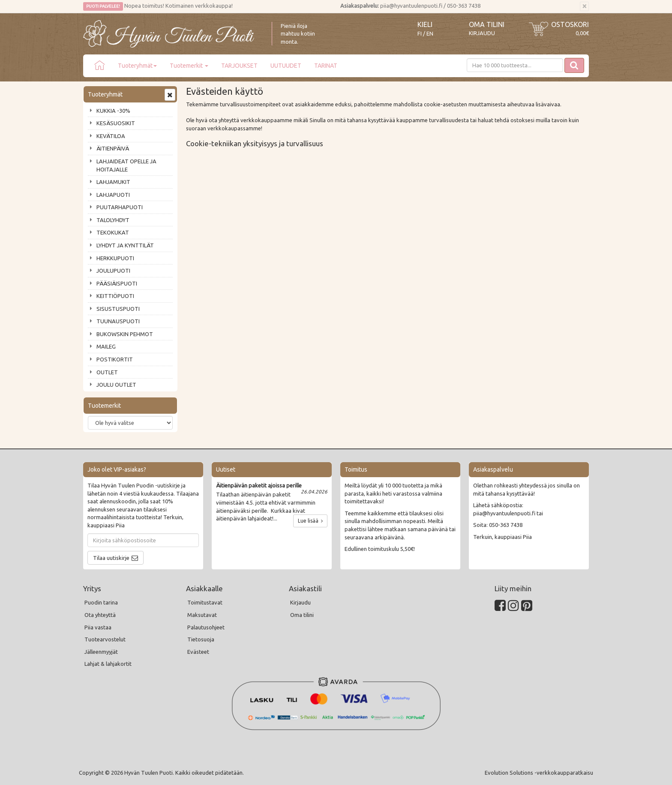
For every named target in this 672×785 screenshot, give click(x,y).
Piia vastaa (98, 627)
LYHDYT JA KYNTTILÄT (125, 245)
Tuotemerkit (189, 66)
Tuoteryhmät (137, 66)
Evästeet (198, 652)
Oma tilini (487, 24)
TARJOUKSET (239, 66)
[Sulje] (584, 6)
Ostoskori (570, 24)
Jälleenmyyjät (101, 652)
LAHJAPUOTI (113, 195)
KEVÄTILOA (111, 136)
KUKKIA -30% (113, 111)
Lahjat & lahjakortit (108, 664)
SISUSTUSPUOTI (118, 309)
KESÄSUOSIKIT (116, 123)
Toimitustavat (205, 602)
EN (430, 34)
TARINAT (326, 66)
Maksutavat (202, 615)
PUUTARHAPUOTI (120, 207)
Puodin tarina (101, 602)
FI (420, 34)
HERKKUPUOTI (115, 258)
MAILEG (106, 346)
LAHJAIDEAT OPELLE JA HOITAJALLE (126, 165)
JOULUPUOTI (113, 271)
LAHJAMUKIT (113, 182)
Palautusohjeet (206, 627)
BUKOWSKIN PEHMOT (125, 334)
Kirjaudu (482, 33)
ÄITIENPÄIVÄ (113, 148)
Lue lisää (310, 521)
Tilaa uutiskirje (111, 558)
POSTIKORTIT (115, 359)
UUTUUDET (286, 66)
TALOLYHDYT (113, 220)
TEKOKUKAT (113, 232)
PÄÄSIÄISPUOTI (117, 283)
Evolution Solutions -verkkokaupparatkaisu (539, 773)
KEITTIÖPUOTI (115, 296)
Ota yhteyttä (100, 615)
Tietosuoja (201, 639)
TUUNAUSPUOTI (118, 321)
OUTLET (107, 372)
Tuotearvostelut (105, 639)
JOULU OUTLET (116, 385)
